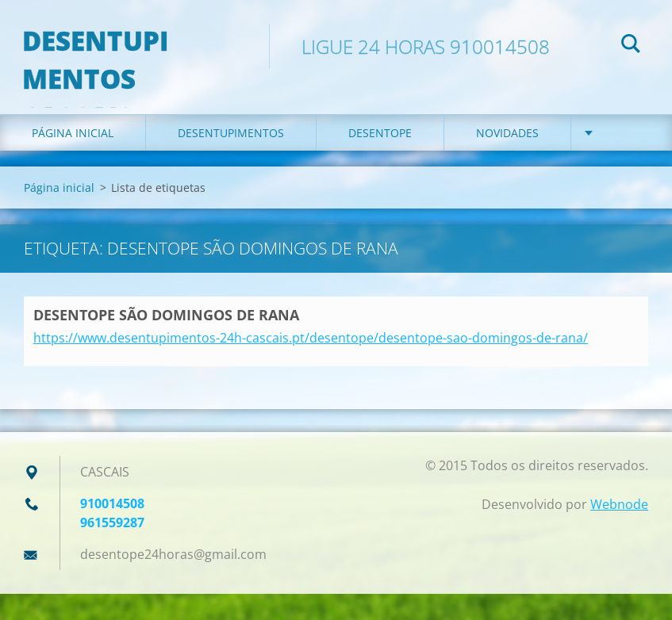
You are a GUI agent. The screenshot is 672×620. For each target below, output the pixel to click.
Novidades (507, 158)
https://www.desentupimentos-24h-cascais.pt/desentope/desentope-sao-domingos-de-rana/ (311, 364)
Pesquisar (631, 46)
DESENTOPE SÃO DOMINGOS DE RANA (166, 340)
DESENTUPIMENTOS (231, 158)
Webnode (619, 530)
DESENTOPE (380, 158)
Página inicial (73, 158)
